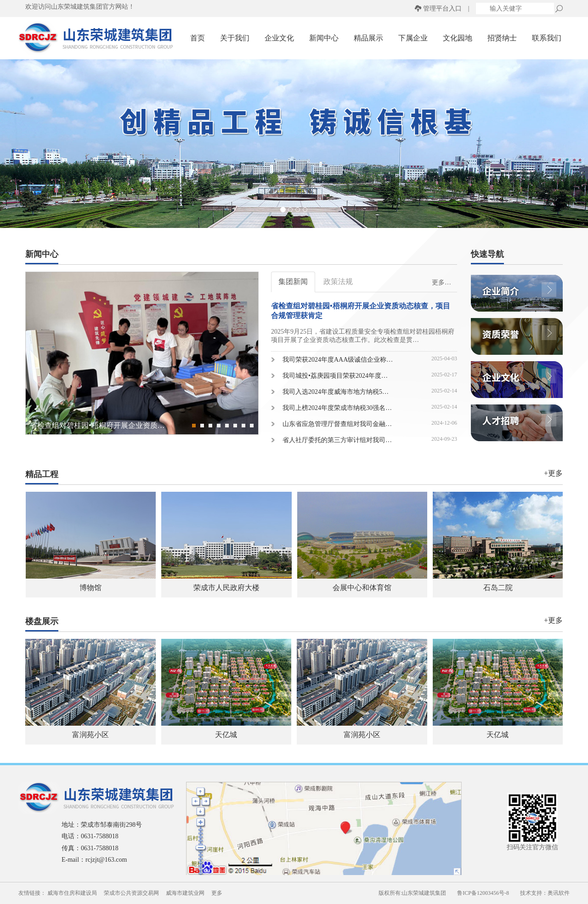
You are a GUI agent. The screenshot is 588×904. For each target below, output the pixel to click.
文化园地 (458, 38)
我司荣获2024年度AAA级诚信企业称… (338, 360)
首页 (198, 38)
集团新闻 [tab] (293, 281)
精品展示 (368, 38)
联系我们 (547, 38)
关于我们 (235, 38)
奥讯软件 (559, 893)
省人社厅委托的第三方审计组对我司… (337, 440)
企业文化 (279, 38)
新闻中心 (324, 38)
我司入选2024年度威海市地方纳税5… (336, 392)
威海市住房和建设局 (72, 893)
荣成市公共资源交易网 (131, 893)
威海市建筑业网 (185, 893)
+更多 (553, 473)
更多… (441, 282)
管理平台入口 (442, 9)
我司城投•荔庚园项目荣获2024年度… (335, 376)
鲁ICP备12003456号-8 (483, 893)
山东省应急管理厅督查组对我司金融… (337, 424)
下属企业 (413, 38)
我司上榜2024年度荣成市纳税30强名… (337, 408)
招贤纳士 (502, 38)
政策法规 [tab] (338, 281)
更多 (217, 893)
